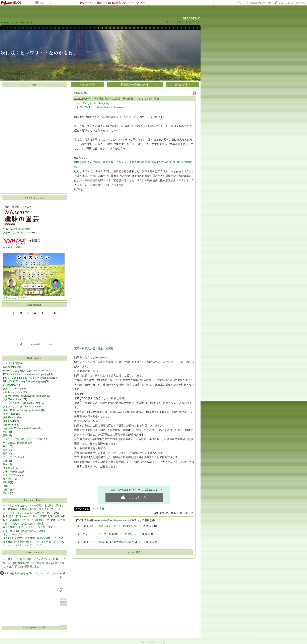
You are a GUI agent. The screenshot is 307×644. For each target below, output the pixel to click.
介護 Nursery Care (13, 392)
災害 (5, 435)
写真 (5, 454)
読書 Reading (10, 417)
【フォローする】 (174, 22)
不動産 (6, 482)
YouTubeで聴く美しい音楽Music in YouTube (27, 371)
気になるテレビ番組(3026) (96, 103)
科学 (5, 464)
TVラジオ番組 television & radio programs (25, 374)
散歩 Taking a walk (13, 399)
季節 (5, 432)
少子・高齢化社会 (12, 472)
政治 (5, 446)
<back (19, 344)
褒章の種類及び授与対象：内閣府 (94, 348)
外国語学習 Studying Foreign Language (24, 381)
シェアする (98, 508)
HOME (5, 23)
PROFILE (27, 23)
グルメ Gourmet (11, 389)
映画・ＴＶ (46, 3)
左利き (6, 493)
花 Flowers (9, 385)
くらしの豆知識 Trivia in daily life (20, 403)
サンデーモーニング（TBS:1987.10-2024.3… (109, 534)
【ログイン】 (193, 22)
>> (259, 3)
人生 (5, 461)
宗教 (5, 450)
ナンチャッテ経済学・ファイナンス (22, 439)
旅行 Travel (9, 414)
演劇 (5, 486)
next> (50, 344)
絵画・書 (8, 490)
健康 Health (9, 421)
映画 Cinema (10, 367)
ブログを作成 (286, 3)
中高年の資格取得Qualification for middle (25, 396)
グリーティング (11, 457)
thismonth (35, 344)
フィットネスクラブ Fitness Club (21, 407)
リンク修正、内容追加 (15, 443)
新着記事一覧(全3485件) (135, 85)
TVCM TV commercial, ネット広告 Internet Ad (27, 378)
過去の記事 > (183, 85)
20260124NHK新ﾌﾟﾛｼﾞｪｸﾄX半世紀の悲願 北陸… (111, 542)
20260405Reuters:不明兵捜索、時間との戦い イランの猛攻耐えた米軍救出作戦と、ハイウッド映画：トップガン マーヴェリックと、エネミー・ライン (34, 542)
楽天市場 (301, 3)
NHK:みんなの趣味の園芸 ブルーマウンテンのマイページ (22, 229)
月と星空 (8, 479)
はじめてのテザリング (15, 534)
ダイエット (9, 468)
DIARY (15, 23)
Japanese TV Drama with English (21, 428)
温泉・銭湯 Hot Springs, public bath (22, 410)
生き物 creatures (12, 475)
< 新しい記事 (88, 85)
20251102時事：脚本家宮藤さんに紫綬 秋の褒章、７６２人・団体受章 (117, 99)
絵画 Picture (9, 425)
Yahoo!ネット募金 (22, 246)
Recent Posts (34, 500)
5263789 (190, 18)
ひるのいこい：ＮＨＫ (34, 296)
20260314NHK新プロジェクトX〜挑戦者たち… (111, 526)
